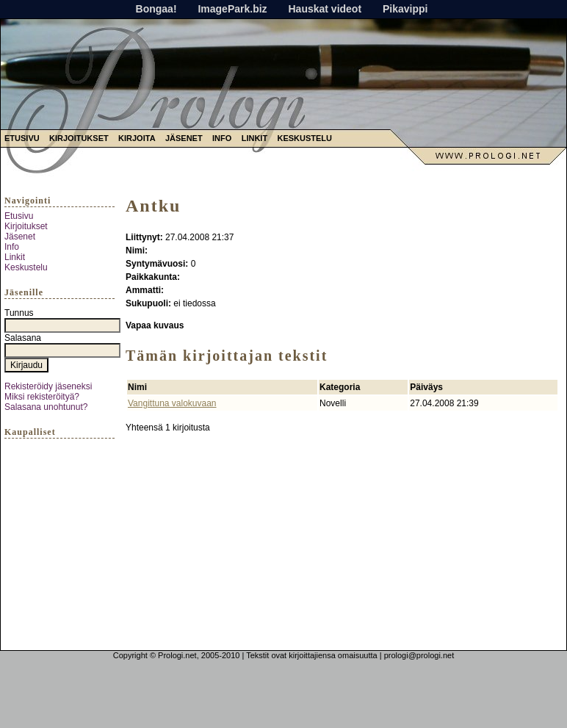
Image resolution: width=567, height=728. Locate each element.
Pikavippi (405, 9)
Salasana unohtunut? (46, 407)
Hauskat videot (325, 9)
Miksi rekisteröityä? (42, 397)
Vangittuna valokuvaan (172, 403)
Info (222, 138)
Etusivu (22, 138)
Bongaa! (156, 9)
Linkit (254, 138)
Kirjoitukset (79, 138)
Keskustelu (304, 138)
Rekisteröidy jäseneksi (48, 386)
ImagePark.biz (232, 9)
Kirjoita (137, 138)
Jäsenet (184, 138)
